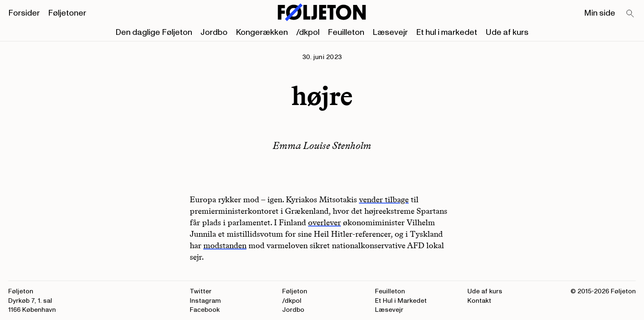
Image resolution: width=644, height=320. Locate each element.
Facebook (205, 310)
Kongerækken (262, 32)
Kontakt (479, 301)
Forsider (24, 13)
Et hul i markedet (447, 32)
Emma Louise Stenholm (322, 145)
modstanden (225, 245)
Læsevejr (390, 32)
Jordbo (214, 32)
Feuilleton (346, 32)
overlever (324, 222)
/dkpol (308, 32)
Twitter (201, 291)
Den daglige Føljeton (154, 32)
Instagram (205, 301)
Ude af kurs (507, 32)
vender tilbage (384, 199)
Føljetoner (67, 13)
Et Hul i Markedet (401, 301)
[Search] (630, 14)
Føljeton (295, 291)
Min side (600, 13)
